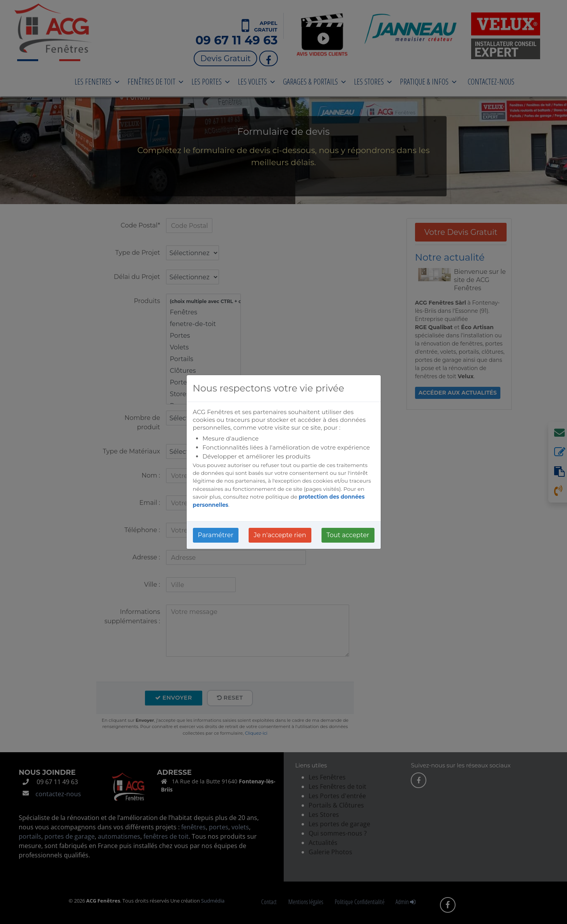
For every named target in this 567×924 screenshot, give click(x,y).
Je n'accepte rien (280, 535)
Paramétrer (216, 535)
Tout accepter (348, 535)
